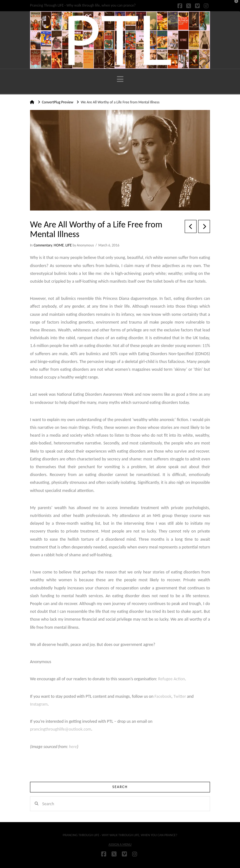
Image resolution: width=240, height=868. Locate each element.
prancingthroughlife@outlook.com (61, 729)
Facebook (163, 696)
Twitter (180, 696)
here (73, 747)
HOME (59, 245)
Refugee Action (172, 679)
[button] (120, 79)
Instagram (39, 704)
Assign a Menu (120, 844)
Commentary (43, 245)
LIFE (68, 245)
